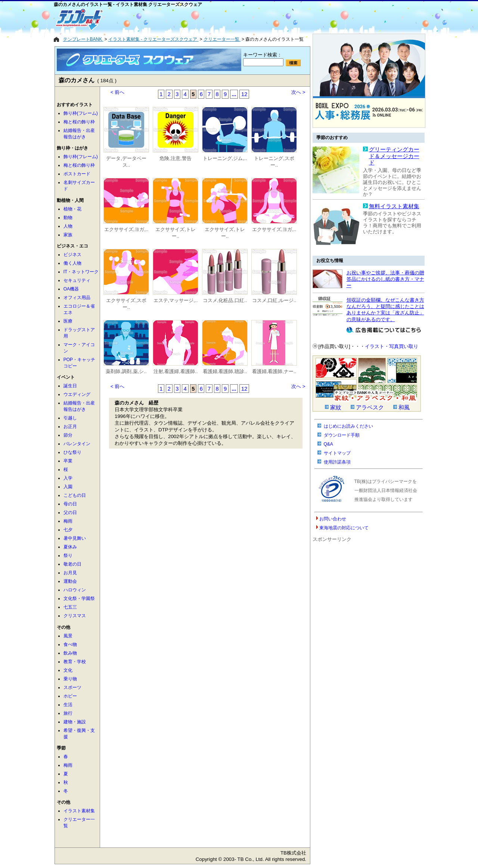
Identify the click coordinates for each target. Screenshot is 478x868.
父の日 (70, 513)
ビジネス (72, 255)
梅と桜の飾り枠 (79, 122)
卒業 (68, 461)
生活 (68, 705)
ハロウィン (75, 590)
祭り (68, 555)
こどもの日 (75, 495)
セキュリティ (77, 280)
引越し (70, 418)
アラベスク (370, 407)
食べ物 (70, 644)
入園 (68, 487)
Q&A (328, 444)
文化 (68, 670)
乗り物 (70, 679)
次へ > (298, 92)
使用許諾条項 (337, 462)
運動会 (70, 581)
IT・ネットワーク (81, 272)
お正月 (70, 427)
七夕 (68, 530)
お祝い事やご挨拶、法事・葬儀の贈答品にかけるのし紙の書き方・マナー (385, 279)
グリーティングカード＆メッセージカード (394, 156)
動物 (68, 218)
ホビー (70, 696)
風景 (68, 636)
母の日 (70, 504)
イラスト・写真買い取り (392, 346)
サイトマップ (337, 453)
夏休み (70, 547)
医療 (68, 321)
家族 (68, 235)
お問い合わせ (333, 519)
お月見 (70, 573)
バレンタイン (77, 444)
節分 (68, 435)
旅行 (68, 713)
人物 (68, 226)
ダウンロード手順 (342, 435)
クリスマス (75, 616)
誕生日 (70, 386)
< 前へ (118, 92)
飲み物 (70, 653)
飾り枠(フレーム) (81, 113)
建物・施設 (75, 722)
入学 (68, 478)
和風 (404, 407)
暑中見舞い (75, 538)
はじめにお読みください (348, 426)
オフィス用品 (77, 298)
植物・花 (72, 209)
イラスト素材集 (79, 811)
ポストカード (77, 174)
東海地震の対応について (344, 528)
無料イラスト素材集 (394, 206)
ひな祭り (72, 452)
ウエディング (77, 394)
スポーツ (72, 687)
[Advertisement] (212, 19)
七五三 (70, 607)
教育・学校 (75, 662)
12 (244, 94)
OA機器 (71, 289)
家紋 (336, 407)
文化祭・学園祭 (79, 598)
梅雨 (68, 521)
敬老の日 (72, 564)
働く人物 (72, 263)
